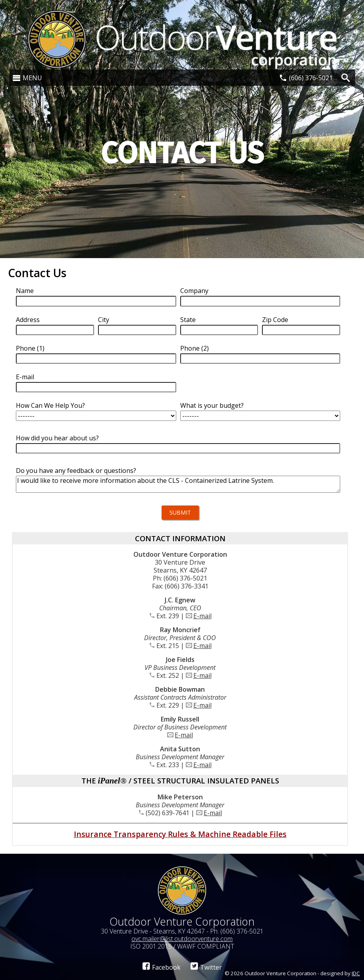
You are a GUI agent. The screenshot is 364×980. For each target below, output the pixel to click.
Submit (180, 512)
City (104, 320)
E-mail (25, 377)
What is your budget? (212, 405)
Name (25, 291)
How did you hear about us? (57, 438)
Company (194, 291)
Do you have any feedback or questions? (76, 471)
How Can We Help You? (50, 405)
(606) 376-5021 (311, 78)
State (188, 320)
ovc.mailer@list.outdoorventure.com (182, 939)
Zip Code (275, 320)
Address (28, 320)
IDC (356, 973)
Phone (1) (30, 348)
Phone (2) (195, 348)
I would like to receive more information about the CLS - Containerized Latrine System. (178, 484)
